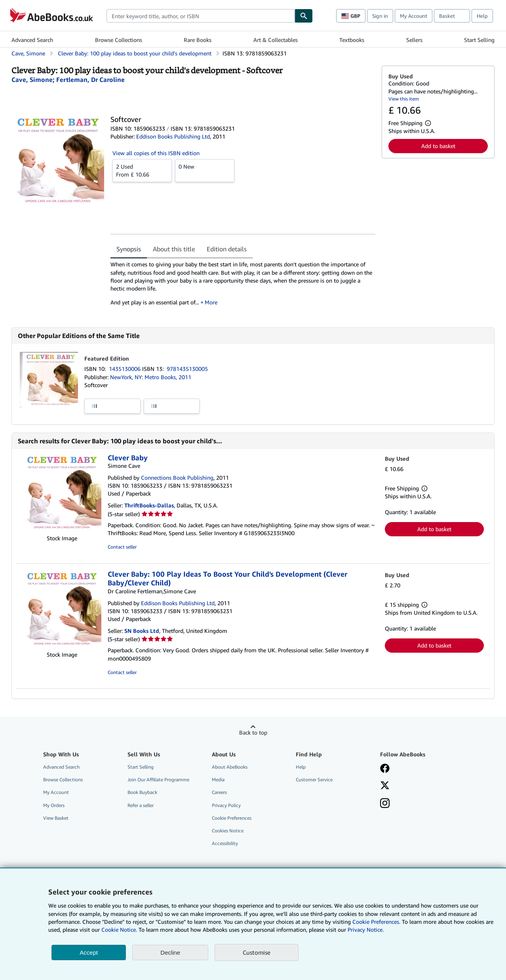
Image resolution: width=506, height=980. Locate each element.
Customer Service (314, 780)
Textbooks (352, 40)
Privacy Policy (226, 805)
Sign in (380, 16)
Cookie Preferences (232, 818)
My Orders (54, 805)
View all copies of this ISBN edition (156, 153)
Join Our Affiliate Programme (158, 780)
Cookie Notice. (119, 930)
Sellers (414, 40)
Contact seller (122, 547)
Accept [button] (89, 952)
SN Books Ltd (142, 631)
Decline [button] (170, 952)
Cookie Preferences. (376, 922)
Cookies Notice (228, 831)
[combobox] (201, 16)
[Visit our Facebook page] (385, 769)
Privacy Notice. (366, 930)
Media (218, 780)
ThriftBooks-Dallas (149, 505)
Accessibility (225, 843)
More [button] (211, 302)
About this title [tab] (174, 249)
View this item (404, 99)
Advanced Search (32, 40)
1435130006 (126, 369)
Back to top (253, 732)
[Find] (304, 16)
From (142, 170)
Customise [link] (257, 952)
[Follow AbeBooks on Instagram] (385, 804)
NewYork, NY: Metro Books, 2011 (151, 377)
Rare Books (198, 40)
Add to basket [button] (438, 146)
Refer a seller (141, 805)
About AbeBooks (230, 767)
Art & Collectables (276, 40)
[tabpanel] (243, 286)
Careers (219, 792)
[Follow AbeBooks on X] (385, 786)
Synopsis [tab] (129, 249)
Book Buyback (142, 792)
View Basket (56, 818)
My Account (414, 16)
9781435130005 (187, 369)
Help (482, 16)
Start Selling (479, 40)
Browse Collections (119, 40)
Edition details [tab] (227, 249)
